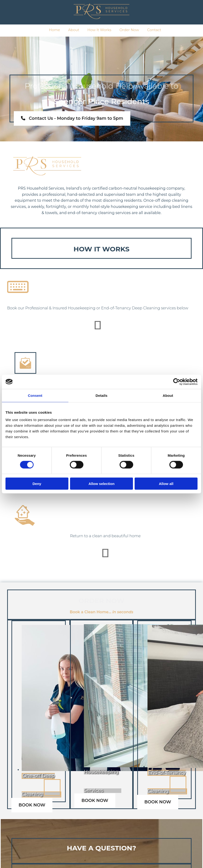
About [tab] (168, 395)
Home (54, 30)
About (74, 30)
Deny (37, 484)
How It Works (99, 30)
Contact (154, 30)
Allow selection (101, 484)
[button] (72, 118)
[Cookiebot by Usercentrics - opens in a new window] (177, 382)
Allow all (166, 484)
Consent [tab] (35, 395)
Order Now (129, 30)
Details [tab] (101, 395)
